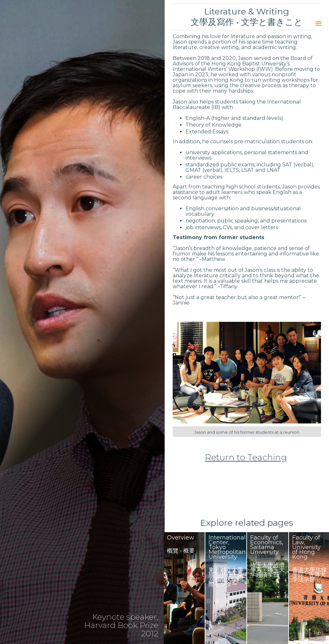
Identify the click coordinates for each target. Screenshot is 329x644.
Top (317, 633)
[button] (319, 23)
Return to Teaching (246, 457)
